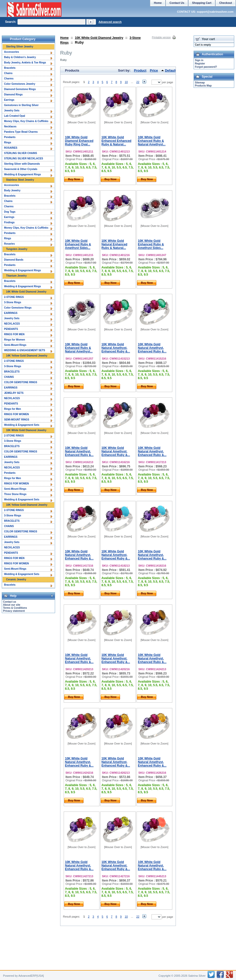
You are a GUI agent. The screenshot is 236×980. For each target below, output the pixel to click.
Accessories (12, 52)
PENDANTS (11, 329)
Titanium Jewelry (16, 276)
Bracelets (10, 68)
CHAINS (9, 377)
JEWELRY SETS (14, 393)
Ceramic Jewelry (16, 579)
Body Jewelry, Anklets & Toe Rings (25, 63)
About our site (12, 605)
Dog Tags (10, 212)
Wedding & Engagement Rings (22, 174)
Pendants (10, 137)
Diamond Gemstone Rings (20, 89)
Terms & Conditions (15, 608)
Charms (9, 79)
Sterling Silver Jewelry (20, 47)
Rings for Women (15, 340)
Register (200, 64)
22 (138, 82)
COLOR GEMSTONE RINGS (21, 382)
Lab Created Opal (15, 116)
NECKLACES (12, 324)
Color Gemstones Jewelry (20, 84)
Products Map (203, 86)
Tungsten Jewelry (17, 249)
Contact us (10, 602)
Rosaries (9, 244)
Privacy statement (14, 611)
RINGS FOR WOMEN (16, 414)
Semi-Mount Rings (15, 345)
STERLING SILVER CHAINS (21, 153)
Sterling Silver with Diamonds (22, 164)
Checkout (226, 3)
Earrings (9, 100)
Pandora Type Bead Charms (21, 132)
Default (171, 70)
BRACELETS (12, 372)
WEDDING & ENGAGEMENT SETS (25, 350)
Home (64, 38)
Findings (9, 222)
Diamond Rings (13, 95)
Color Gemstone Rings (18, 308)
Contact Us (177, 3)
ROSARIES (11, 148)
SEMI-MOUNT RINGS (17, 420)
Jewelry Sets (12, 111)
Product (140, 70)
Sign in (199, 60)
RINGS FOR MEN (14, 334)
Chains (8, 73)
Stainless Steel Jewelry (20, 180)
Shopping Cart (202, 3)
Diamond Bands (14, 260)
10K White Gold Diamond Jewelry (99, 38)
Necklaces (10, 126)
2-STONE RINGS (14, 297)
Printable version (161, 37)
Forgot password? (206, 67)
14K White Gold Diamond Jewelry (26, 292)
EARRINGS (11, 313)
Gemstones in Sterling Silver (21, 105)
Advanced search (110, 22)
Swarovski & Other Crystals (21, 169)
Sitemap (200, 83)
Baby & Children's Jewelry (20, 57)
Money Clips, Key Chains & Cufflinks (26, 121)
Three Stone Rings (15, 494)
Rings (8, 142)
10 (126, 82)
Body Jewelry (12, 190)
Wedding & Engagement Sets (22, 425)
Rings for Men (13, 409)
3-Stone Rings (13, 302)
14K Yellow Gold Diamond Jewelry (27, 356)
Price (154, 70)
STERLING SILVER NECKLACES (24, 158)
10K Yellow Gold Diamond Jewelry (27, 505)
